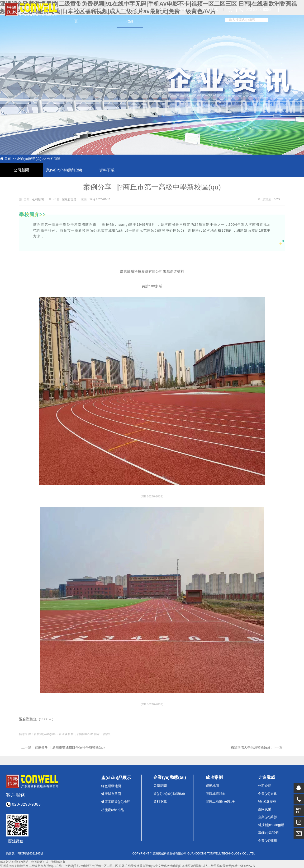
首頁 (8, 159)
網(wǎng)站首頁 (76, 15)
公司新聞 (54, 159)
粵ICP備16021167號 (30, 854)
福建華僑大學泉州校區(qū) (251, 747)
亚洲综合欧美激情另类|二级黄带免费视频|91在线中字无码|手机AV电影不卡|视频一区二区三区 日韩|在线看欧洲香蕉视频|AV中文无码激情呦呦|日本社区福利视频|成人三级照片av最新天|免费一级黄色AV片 (128, 866)
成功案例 (183, 9)
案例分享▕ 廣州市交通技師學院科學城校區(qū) (70, 747)
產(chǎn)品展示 (103, 9)
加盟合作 (157, 9)
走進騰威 (210, 9)
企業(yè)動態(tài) (130, 15)
